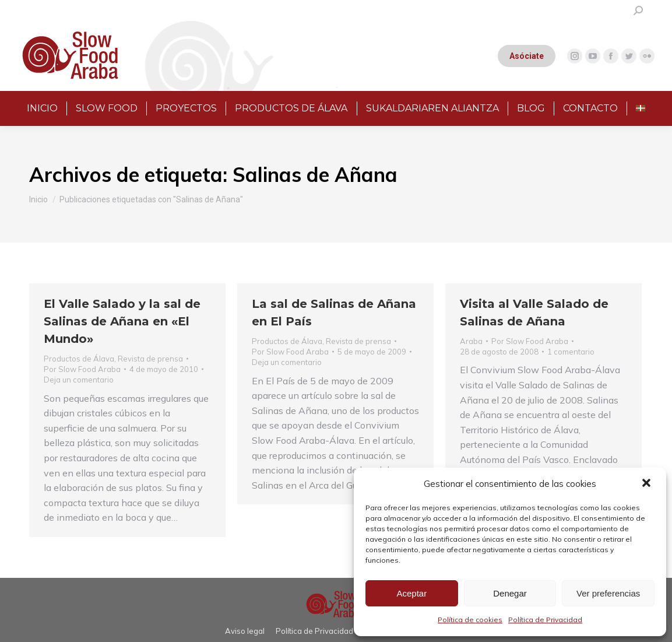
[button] (648, 484)
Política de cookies (470, 620)
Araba (471, 341)
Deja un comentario (79, 380)
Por (82, 369)
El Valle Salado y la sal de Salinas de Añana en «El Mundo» (122, 321)
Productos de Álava (79, 359)
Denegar (510, 593)
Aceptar (411, 593)
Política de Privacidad (545, 620)
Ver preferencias (608, 593)
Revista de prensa (150, 359)
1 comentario (571, 352)
